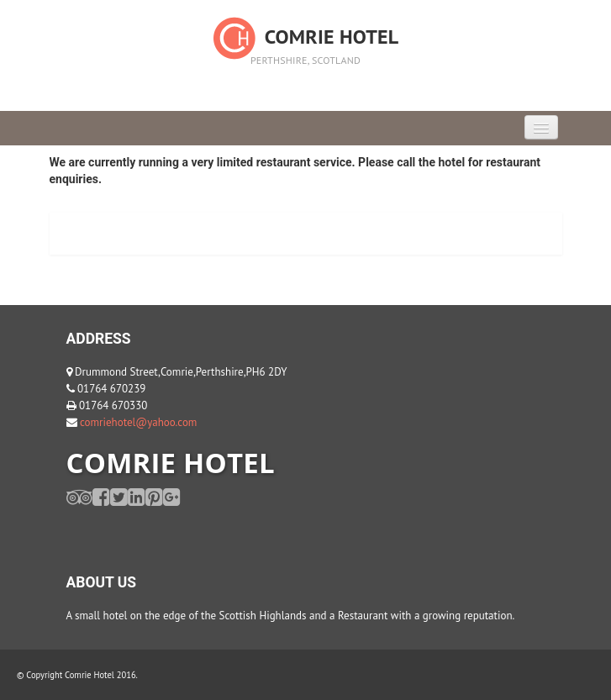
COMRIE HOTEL (171, 463)
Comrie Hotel (305, 43)
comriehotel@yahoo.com (138, 422)
